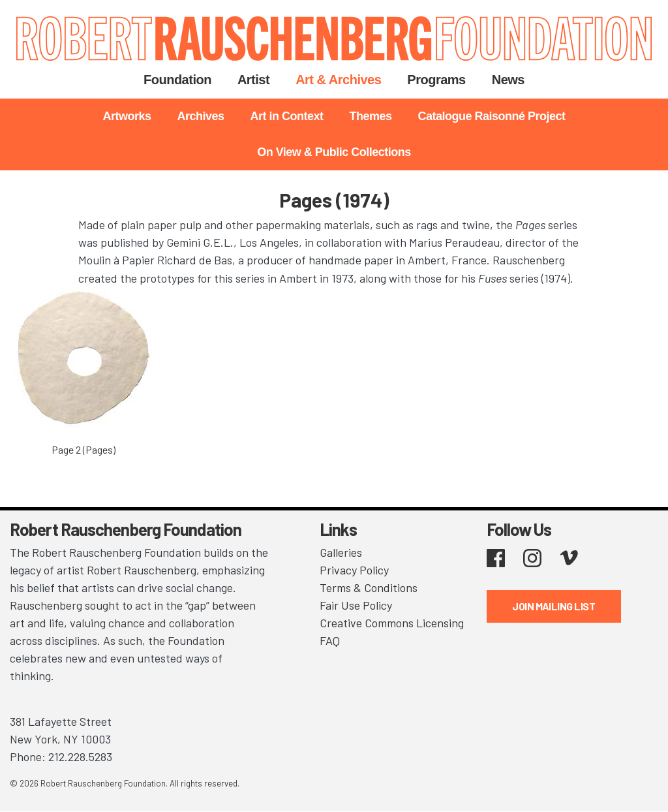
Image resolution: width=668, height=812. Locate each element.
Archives (200, 116)
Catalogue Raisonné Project (492, 116)
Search (554, 80)
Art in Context (286, 116)
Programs (436, 80)
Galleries (341, 552)
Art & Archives (338, 80)
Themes (370, 116)
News (508, 80)
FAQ (330, 640)
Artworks (127, 116)
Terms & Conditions (369, 587)
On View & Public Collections (334, 152)
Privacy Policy (354, 570)
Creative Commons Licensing (392, 623)
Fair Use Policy (356, 605)
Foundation (177, 80)
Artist (253, 80)
